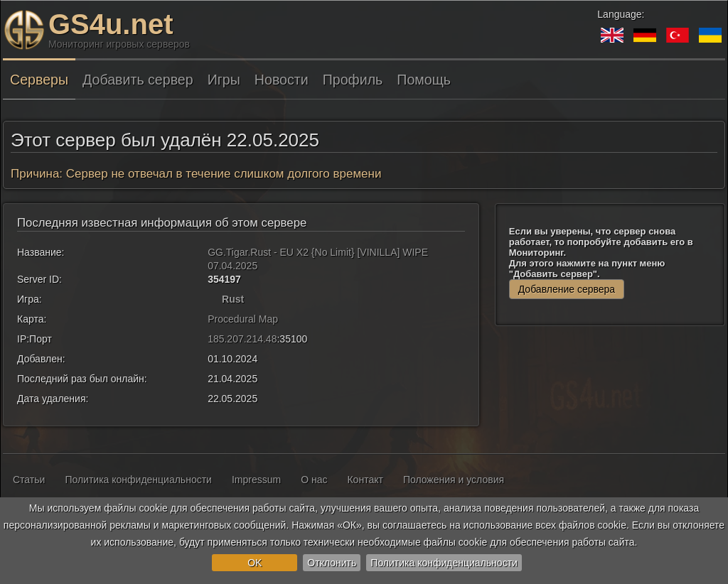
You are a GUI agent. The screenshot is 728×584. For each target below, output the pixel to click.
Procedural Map (243, 319)
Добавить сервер (138, 80)
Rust (233, 299)
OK (255, 563)
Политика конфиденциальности (444, 563)
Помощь (424, 80)
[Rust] (213, 299)
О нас (314, 480)
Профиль (353, 80)
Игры (224, 80)
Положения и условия (454, 480)
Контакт (365, 480)
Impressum (256, 480)
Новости (282, 80)
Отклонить (332, 563)
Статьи (29, 480)
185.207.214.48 (242, 339)
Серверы (39, 80)
